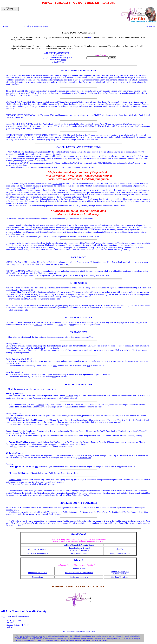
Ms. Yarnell (114, 82)
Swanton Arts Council (79, 554)
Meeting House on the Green (84, 228)
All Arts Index (79, 631)
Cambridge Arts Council (38, 549)
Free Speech (13, 616)
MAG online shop (20, 275)
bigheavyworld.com (83, 458)
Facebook (38, 325)
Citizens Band (38, 577)
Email (137, 93)
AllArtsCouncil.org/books (21, 523)
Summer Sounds (79, 568)
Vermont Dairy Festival (21, 236)
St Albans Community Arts (38, 554)
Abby (18, 128)
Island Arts (120, 549)
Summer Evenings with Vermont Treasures (120, 573)
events (91, 37)
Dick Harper (70, 631)
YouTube (131, 466)
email (61, 325)
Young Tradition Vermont (120, 554)
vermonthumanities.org (15, 234)
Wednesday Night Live (79, 577)
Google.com (28, 637)
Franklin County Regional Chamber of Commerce (79, 549)
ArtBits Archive (90, 631)
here (127, 82)
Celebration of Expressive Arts (125, 225)
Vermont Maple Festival (60, 236)
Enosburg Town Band (120, 577)
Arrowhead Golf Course (55, 225)
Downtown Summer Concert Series (79, 573)
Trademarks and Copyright (86, 640)
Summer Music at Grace (38, 573)
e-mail (63, 60)
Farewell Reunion (41, 228)
